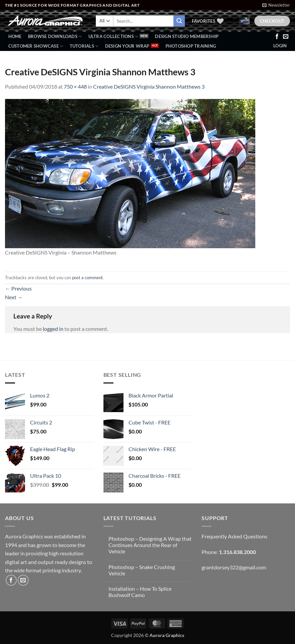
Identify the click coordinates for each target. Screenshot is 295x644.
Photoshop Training (191, 46)
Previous (18, 288)
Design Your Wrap (127, 46)
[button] (276, 5)
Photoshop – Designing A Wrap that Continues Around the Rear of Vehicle (150, 545)
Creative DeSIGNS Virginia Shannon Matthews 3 (149, 86)
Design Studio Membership (187, 36)
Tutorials (84, 46)
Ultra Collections (113, 36)
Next (14, 297)
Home (15, 36)
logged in (53, 329)
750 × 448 (75, 86)
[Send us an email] (286, 37)
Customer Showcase (36, 46)
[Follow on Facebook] (277, 37)
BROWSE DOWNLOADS (55, 36)
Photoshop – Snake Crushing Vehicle (142, 570)
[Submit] (179, 21)
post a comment (87, 278)
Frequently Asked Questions (234, 536)
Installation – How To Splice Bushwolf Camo (140, 592)
